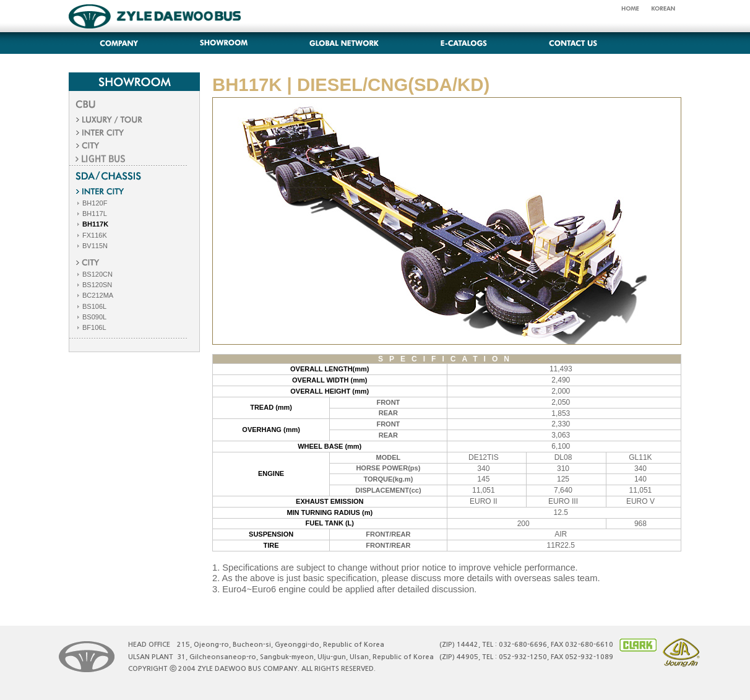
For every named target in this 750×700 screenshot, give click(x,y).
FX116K (91, 235)
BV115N (92, 246)
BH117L (91, 214)
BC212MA (94, 295)
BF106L (91, 327)
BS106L (91, 306)
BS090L (91, 317)
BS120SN (94, 285)
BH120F (91, 203)
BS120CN (94, 274)
